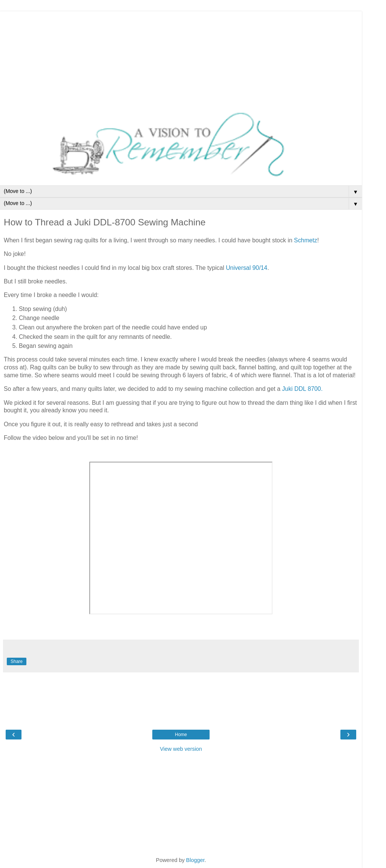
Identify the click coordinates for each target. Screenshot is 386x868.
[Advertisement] (181, 58)
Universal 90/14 (247, 268)
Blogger (195, 860)
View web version (181, 749)
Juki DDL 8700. (303, 389)
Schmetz (306, 240)
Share (17, 661)
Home (181, 735)
